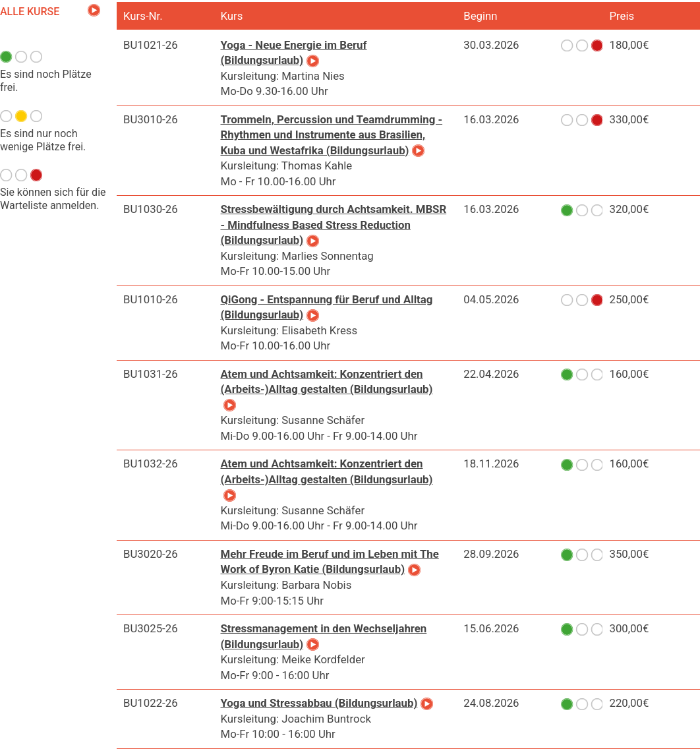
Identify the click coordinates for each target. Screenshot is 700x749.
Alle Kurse (30, 12)
